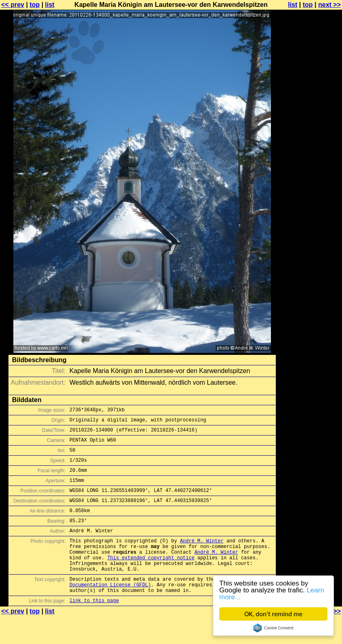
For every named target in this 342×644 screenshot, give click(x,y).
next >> (329, 5)
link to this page (94, 628)
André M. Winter (202, 558)
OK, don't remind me (273, 614)
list (50, 5)
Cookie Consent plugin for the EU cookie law (273, 628)
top (35, 5)
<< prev (13, 5)
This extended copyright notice (151, 578)
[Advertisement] (309, 200)
